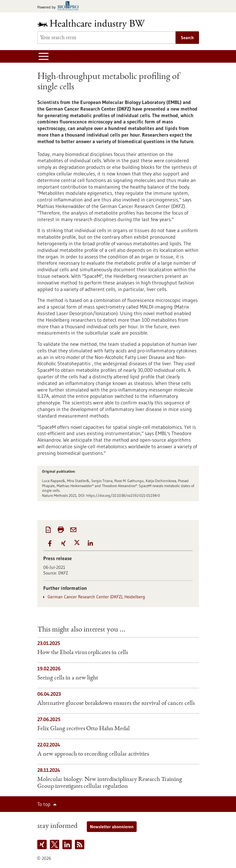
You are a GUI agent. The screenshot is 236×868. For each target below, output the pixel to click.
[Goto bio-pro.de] (60, 6)
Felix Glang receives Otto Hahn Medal (84, 729)
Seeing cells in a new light (68, 678)
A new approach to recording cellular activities (93, 754)
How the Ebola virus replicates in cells (83, 653)
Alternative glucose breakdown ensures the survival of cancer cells (116, 704)
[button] (50, 543)
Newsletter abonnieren (112, 827)
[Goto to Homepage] (95, 24)
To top (44, 804)
